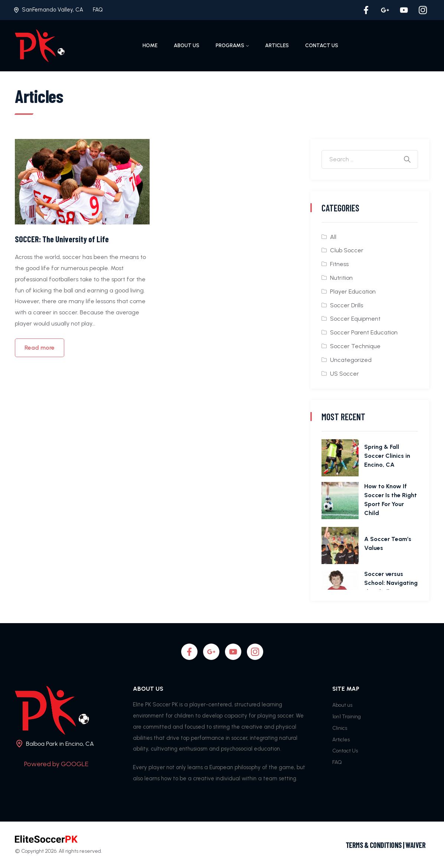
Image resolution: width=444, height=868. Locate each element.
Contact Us (322, 46)
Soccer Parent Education (364, 332)
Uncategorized (351, 360)
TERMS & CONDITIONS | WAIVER (386, 845)
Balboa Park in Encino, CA (60, 744)
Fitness (339, 264)
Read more (40, 348)
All (333, 237)
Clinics (340, 728)
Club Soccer (347, 250)
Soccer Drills (347, 305)
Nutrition (341, 278)
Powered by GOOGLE (56, 764)
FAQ (98, 10)
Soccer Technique (355, 346)
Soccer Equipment (355, 319)
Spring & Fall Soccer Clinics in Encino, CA (387, 456)
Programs (230, 46)
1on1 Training (347, 717)
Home (150, 46)
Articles (277, 46)
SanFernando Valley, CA (53, 10)
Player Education (353, 292)
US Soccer (345, 374)
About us (187, 46)
